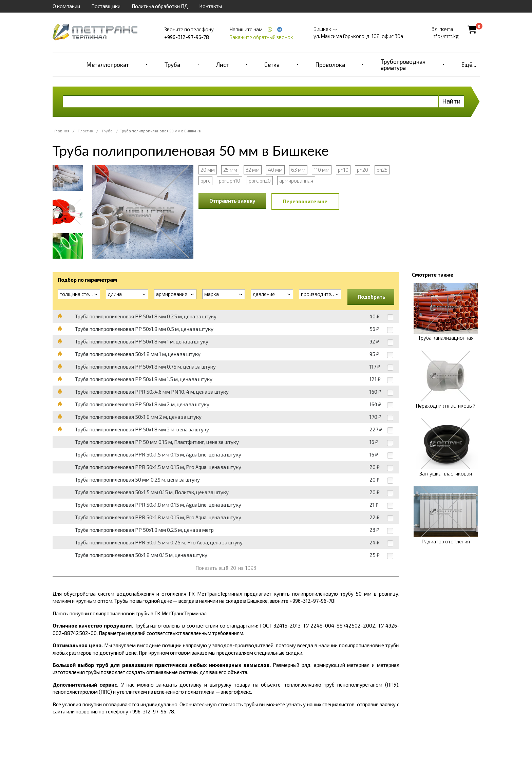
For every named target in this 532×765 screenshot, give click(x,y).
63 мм (298, 170)
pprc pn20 (260, 181)
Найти (451, 101)
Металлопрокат (108, 64)
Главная (62, 131)
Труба (172, 64)
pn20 (363, 170)
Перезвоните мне (305, 201)
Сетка (272, 64)
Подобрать (372, 297)
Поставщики (106, 6)
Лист (222, 64)
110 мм (322, 170)
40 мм (275, 170)
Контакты (211, 6)
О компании (66, 6)
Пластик (85, 131)
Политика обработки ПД (160, 6)
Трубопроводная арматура (403, 64)
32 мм (253, 170)
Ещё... (469, 64)
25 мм (230, 170)
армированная (296, 181)
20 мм (208, 170)
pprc (205, 181)
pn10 (343, 170)
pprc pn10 (230, 181)
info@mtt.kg (445, 36)
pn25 (382, 170)
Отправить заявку (232, 201)
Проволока (330, 64)
